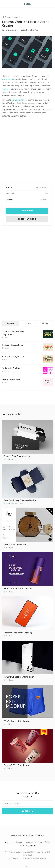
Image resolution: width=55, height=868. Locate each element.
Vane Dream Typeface (13, 357)
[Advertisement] (28, 150)
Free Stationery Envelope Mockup (20, 500)
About (8, 842)
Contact (30, 842)
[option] (27, 52)
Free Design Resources (28, 836)
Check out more (27, 219)
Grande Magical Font (12, 345)
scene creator (8, 79)
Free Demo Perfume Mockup (18, 589)
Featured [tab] (45, 323)
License (18, 842)
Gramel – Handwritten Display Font (13, 333)
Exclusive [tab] (28, 323)
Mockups (17, 17)
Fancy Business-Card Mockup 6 (19, 677)
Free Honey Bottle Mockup (17, 544)
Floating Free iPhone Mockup (18, 633)
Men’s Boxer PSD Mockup (17, 721)
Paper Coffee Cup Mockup (17, 765)
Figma (5, 89)
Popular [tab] (11, 323)
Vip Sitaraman (18, 100)
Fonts (6, 338)
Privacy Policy (44, 842)
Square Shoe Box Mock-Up (17, 456)
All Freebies (7, 17)
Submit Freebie (29, 845)
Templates (19, 503)
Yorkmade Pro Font (11, 368)
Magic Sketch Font (11, 380)
